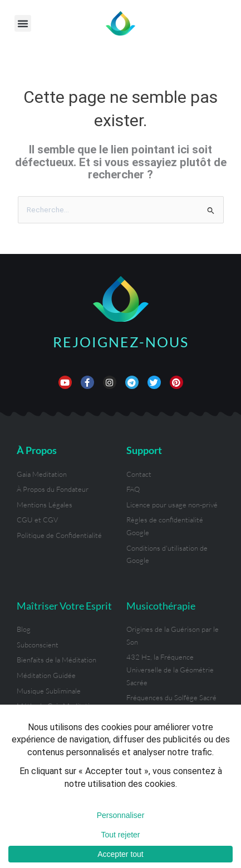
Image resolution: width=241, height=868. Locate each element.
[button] (23, 23)
